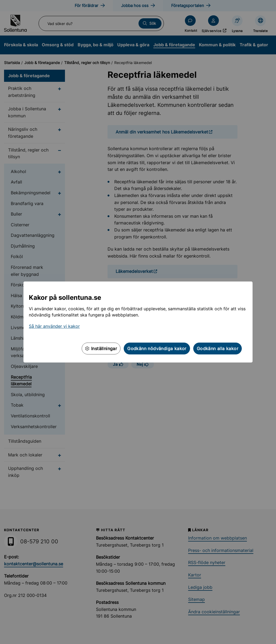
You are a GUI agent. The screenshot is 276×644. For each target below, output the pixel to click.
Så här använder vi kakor (54, 326)
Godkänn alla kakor (218, 349)
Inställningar (101, 349)
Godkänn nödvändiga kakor (157, 349)
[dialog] (138, 322)
